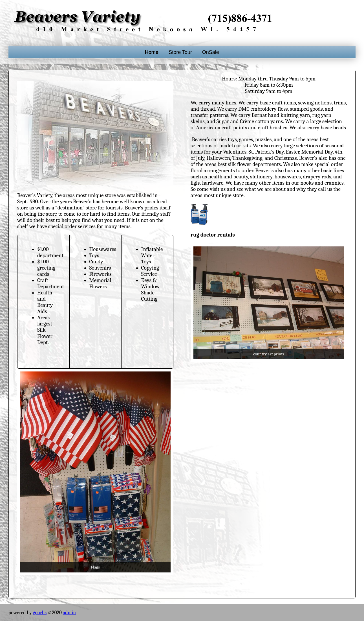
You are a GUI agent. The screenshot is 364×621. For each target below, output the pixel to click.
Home (152, 52)
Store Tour (180, 52)
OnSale (211, 52)
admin (69, 613)
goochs (40, 613)
